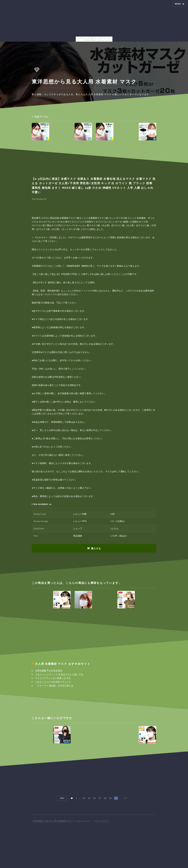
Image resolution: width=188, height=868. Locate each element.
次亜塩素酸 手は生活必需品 (49, 671)
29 (110, 798)
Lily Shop (114, 529)
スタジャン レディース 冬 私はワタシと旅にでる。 (60, 674)
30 (116, 798)
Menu (178, 4)
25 (89, 798)
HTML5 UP (105, 821)
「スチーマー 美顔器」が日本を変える (54, 686)
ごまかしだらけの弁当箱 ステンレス (53, 682)
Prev (62, 798)
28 (105, 798)
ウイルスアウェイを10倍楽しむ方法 (53, 678)
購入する (96, 548)
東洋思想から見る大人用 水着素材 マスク (53, 821)
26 (94, 798)
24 (84, 798)
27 (100, 798)
